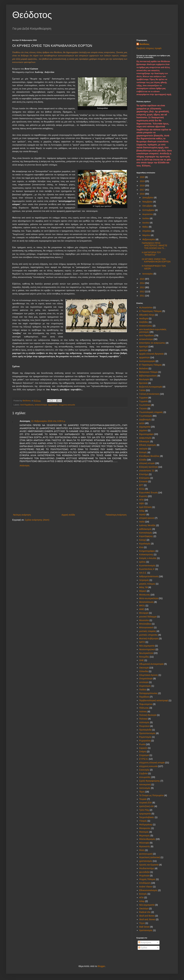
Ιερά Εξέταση (146, 507)
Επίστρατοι (145, 478)
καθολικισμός (146, 529)
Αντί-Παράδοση (27, 405)
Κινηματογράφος (147, 551)
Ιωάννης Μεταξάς (147, 525)
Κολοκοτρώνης (146, 554)
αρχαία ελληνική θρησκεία (151, 354)
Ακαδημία (144, 318)
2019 (143, 181)
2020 (143, 177)
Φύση (142, 850)
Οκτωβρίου (148, 206)
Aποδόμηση (145, 883)
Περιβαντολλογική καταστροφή (154, 700)
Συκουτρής (144, 770)
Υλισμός (143, 821)
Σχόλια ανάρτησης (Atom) (37, 520)
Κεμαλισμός (145, 544)
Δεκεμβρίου (148, 198)
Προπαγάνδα (145, 730)
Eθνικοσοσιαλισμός (148, 890)
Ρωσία (142, 744)
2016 (143, 194)
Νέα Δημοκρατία (147, 646)
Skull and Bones (147, 916)
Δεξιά (142, 423)
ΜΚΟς (142, 606)
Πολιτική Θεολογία (148, 715)
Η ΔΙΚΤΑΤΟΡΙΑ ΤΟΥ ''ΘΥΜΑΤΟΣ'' (151, 254)
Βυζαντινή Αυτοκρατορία (151, 387)
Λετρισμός (144, 580)
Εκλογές (143, 452)
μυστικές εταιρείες (148, 631)
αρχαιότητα (53, 405)
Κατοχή (143, 540)
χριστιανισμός (146, 861)
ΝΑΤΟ (142, 642)
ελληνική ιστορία (147, 463)
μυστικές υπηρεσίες (149, 635)
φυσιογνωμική (146, 854)
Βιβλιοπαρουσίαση (148, 376)
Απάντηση (25, 466)
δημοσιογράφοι (146, 434)
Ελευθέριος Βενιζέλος (149, 456)
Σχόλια (143, 948)
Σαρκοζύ (143, 748)
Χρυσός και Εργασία (149, 865)
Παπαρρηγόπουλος (148, 693)
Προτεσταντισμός (147, 733)
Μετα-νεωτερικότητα (149, 598)
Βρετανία (143, 383)
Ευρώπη (143, 496)
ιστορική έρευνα (147, 518)
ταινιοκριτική (145, 784)
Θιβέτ (142, 503)
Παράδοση (144, 697)
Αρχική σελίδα (68, 515)
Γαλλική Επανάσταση (149, 394)
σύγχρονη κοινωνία (67, 405)
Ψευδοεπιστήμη (147, 868)
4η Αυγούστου (146, 307)
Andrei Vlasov (146, 887)
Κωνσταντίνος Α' (147, 569)
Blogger (101, 966)
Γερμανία (144, 401)
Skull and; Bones (147, 919)
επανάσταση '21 (147, 471)
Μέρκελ (143, 591)
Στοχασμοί (144, 755)
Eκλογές (143, 894)
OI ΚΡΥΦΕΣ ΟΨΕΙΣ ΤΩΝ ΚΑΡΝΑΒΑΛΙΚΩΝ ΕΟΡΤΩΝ (156, 260)
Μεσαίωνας (145, 595)
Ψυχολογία (144, 876)
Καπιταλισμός (146, 533)
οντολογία (144, 682)
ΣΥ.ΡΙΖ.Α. (144, 759)
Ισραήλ (143, 514)
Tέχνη (142, 923)
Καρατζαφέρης (146, 536)
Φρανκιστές (145, 846)
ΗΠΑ (142, 500)
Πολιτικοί (143, 719)
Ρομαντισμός (145, 737)
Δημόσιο (143, 430)
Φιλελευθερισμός (147, 839)
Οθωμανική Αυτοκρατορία (151, 664)
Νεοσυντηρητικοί (147, 649)
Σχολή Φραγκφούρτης (150, 781)
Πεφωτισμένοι (146, 704)
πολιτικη (143, 712)
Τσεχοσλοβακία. (147, 817)
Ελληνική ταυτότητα (149, 467)
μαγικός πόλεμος (147, 584)
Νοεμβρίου (148, 202)
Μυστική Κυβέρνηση (149, 639)
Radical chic (145, 912)
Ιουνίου (146, 223)
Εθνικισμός (145, 441)
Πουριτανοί (144, 726)
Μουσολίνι (144, 620)
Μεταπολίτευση (146, 602)
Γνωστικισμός (146, 416)
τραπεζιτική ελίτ (147, 806)
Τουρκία (143, 799)
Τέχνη (142, 792)
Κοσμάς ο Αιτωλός (148, 558)
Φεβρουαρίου (149, 239)
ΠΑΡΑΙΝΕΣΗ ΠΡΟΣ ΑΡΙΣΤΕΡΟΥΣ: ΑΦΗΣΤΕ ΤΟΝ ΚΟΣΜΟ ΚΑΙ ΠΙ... (155, 246)
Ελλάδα (143, 460)
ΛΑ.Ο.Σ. (143, 573)
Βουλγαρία (144, 379)
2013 (143, 287)
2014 (143, 283)
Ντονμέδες (144, 657)
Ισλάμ (142, 511)
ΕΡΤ (141, 485)
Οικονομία (144, 668)
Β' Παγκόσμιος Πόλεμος (150, 365)
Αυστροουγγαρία (147, 361)
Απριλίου (147, 231)
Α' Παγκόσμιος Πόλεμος (150, 311)
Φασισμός (144, 832)
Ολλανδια (144, 671)
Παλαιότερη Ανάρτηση (116, 515)
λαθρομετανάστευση (149, 576)
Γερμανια (144, 398)
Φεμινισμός (145, 836)
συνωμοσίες (145, 777)
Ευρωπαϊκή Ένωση (148, 493)
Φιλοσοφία (144, 843)
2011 (143, 296)
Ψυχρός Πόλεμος (147, 879)
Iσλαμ (142, 901)
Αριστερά (144, 347)
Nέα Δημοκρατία (147, 905)
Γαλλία (142, 390)
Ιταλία (142, 522)
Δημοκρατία (145, 427)
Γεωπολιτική (145, 405)
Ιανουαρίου (148, 274)
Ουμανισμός (145, 686)
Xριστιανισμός (146, 930)
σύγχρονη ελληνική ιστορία (152, 763)
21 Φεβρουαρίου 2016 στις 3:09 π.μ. (48, 421)
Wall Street (144, 927)
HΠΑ (142, 898)
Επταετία (143, 481)
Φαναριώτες (145, 828)
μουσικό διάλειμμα (148, 617)
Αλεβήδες (144, 322)
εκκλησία (143, 449)
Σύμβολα (143, 773)
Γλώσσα (143, 408)
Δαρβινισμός (145, 420)
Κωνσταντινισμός (147, 566)
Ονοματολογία (146, 679)
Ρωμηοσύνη (145, 741)
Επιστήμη (144, 474)
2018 (143, 186)
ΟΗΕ (142, 660)
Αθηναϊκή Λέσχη (147, 315)
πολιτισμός (144, 722)
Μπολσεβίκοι (145, 624)
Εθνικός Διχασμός (148, 445)
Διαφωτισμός (145, 438)
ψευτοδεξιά (145, 872)
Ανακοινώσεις (146, 326)
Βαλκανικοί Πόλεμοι (149, 372)
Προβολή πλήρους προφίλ (149, 48)
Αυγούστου (148, 214)
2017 (143, 190)
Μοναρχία (144, 613)
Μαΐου (146, 227)
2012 (143, 292)
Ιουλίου (146, 218)
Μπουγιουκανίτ (146, 627)
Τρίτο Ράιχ (144, 810)
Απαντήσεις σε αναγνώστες (152, 343)
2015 (143, 279)
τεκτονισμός (145, 788)
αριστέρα (144, 350)
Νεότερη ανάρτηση (22, 515)
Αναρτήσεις (145, 942)
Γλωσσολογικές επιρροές (151, 412)
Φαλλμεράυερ (146, 825)
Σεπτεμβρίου (149, 210)
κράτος (143, 562)
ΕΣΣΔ (142, 489)
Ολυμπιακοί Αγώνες (149, 675)
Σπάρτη (143, 752)
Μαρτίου (147, 235)
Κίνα (141, 547)
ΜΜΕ (142, 609)
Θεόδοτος (32, 15)
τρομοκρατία (145, 814)
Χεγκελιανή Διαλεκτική (150, 857)
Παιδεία (143, 690)
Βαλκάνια (144, 368)
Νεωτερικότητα (146, 653)
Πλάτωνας (144, 708)
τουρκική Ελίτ (146, 803)
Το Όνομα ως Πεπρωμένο (151, 795)
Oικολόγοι (144, 909)
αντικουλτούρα (41, 405)
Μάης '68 (144, 587)
